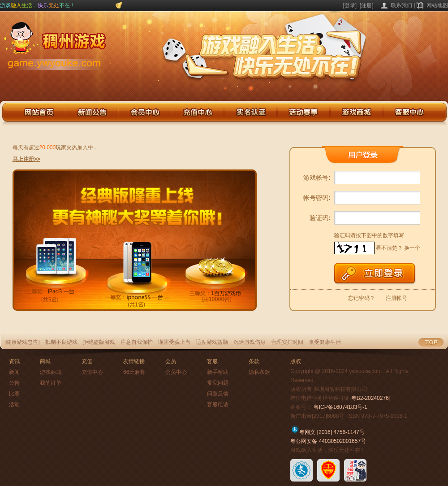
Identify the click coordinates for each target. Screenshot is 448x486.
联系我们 (401, 5)
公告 (14, 383)
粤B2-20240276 (370, 398)
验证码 (320, 218)
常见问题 (218, 383)
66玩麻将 (134, 372)
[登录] (350, 5)
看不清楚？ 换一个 (398, 248)
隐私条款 (259, 372)
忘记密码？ (362, 298)
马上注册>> (26, 159)
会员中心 (176, 372)
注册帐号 (396, 298)
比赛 (14, 394)
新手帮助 (218, 372)
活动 (14, 404)
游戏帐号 (317, 178)
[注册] (367, 5)
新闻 (14, 372)
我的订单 (51, 383)
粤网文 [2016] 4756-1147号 (327, 432)
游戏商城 (51, 372)
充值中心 (92, 372)
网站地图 (437, 5)
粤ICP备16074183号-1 (340, 407)
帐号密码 (317, 198)
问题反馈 (218, 394)
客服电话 (218, 404)
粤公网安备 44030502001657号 (328, 441)
